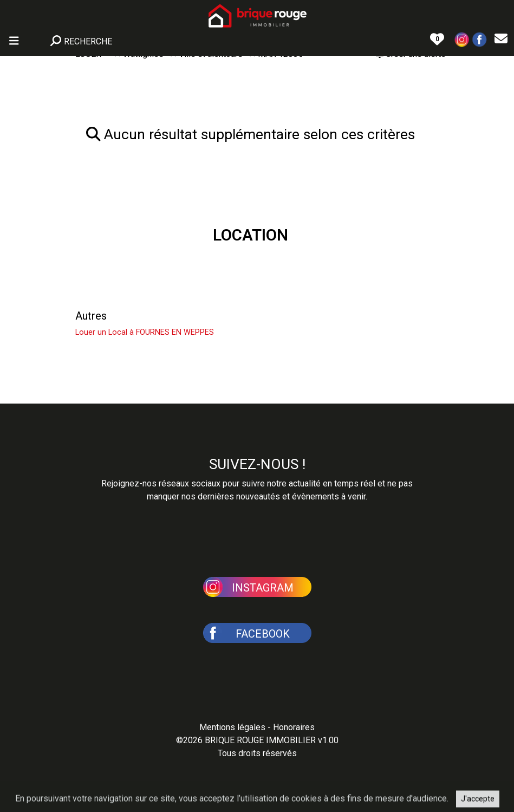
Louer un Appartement (128, 290)
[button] (462, 39)
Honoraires (294, 727)
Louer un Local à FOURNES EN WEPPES (145, 332)
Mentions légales (232, 727)
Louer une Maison (118, 264)
